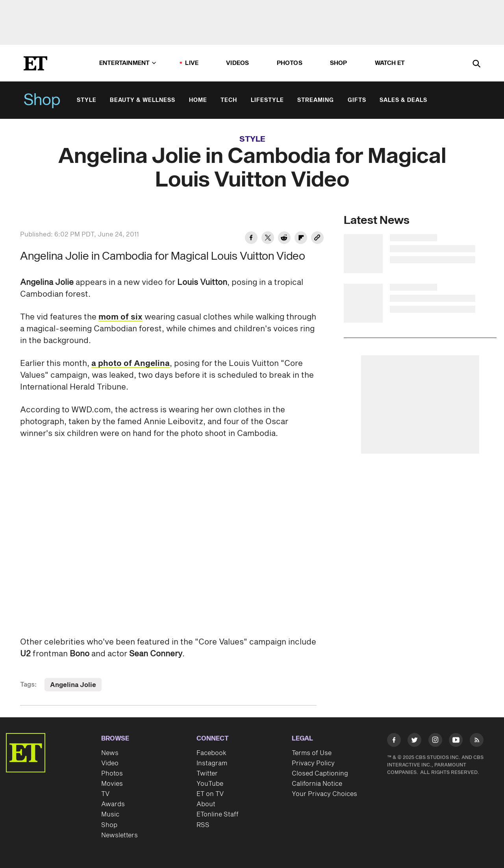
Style (87, 100)
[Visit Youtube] (456, 741)
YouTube (210, 784)
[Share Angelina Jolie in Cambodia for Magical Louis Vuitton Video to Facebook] (251, 239)
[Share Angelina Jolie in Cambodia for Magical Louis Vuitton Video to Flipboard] (301, 239)
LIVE (192, 63)
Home (198, 100)
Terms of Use (312, 753)
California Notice (317, 784)
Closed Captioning (320, 774)
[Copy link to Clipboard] (317, 239)
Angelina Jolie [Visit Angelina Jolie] (73, 685)
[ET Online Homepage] (35, 63)
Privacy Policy (313, 763)
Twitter (207, 774)
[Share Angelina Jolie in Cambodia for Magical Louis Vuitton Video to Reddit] (284, 239)
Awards (113, 804)
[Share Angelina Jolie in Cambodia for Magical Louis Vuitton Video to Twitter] (268, 239)
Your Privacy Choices (324, 794)
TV (105, 794)
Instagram (212, 763)
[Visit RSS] (477, 741)
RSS (203, 825)
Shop (42, 100)
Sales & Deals (403, 100)
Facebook (211, 753)
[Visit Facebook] (394, 741)
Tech (229, 100)
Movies (112, 784)
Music (110, 814)
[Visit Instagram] (435, 741)
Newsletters (120, 835)
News (110, 753)
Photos (290, 63)
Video (110, 763)
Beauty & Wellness (143, 100)
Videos (237, 63)
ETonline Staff (218, 814)
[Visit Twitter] (414, 741)
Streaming (316, 100)
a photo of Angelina (131, 364)
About (206, 804)
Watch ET (390, 63)
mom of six (120, 317)
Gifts (357, 100)
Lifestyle (267, 100)
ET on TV (210, 794)
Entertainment (128, 63)
